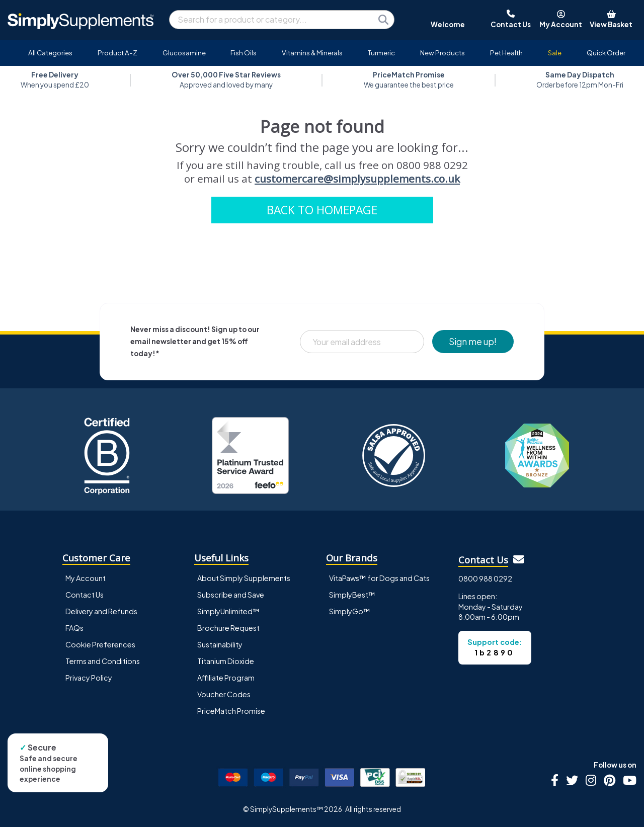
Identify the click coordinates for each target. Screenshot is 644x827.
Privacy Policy (89, 678)
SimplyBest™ (352, 595)
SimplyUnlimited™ (228, 611)
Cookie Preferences (100, 644)
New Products (442, 53)
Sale (555, 53)
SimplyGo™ (350, 611)
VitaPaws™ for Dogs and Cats (379, 578)
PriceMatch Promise (231, 711)
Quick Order (606, 53)
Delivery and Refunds (101, 611)
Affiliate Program (226, 678)
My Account (86, 578)
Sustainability (220, 644)
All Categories (50, 53)
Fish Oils (244, 53)
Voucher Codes (224, 694)
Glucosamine (184, 53)
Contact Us (85, 595)
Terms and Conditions (103, 661)
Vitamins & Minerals (312, 53)
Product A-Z (117, 53)
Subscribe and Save (231, 595)
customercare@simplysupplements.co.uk (357, 179)
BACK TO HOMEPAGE (322, 210)
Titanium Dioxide (226, 661)
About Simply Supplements (244, 578)
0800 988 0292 (485, 578)
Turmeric (381, 53)
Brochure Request (228, 628)
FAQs (74, 628)
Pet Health (506, 53)
